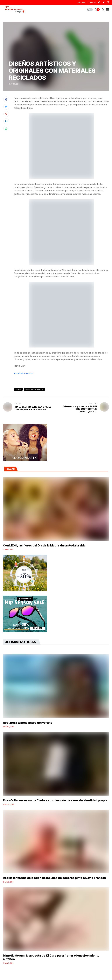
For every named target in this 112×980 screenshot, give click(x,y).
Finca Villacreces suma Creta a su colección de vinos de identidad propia (55, 800)
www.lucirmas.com (23, 373)
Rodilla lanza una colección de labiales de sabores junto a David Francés (54, 878)
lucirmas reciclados (34, 389)
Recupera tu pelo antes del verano (28, 723)
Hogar (18, 389)
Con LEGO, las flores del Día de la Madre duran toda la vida (44, 545)
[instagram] (108, 2)
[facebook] (99, 2)
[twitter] (104, 2)
